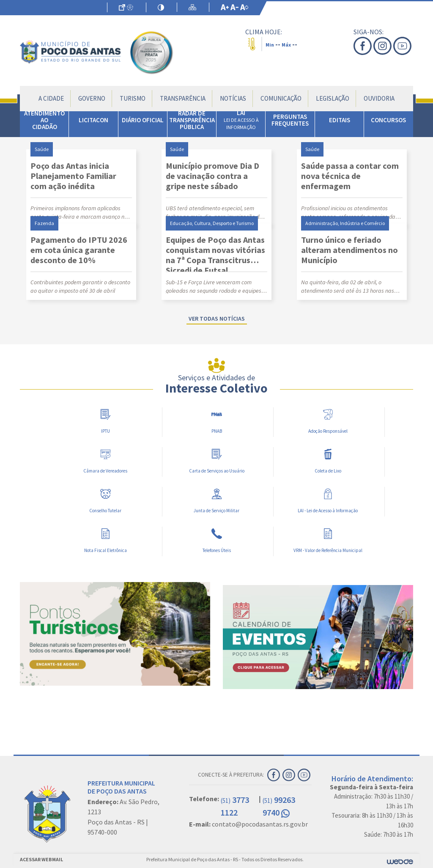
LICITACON (93, 120)
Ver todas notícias (217, 319)
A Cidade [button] (51, 98)
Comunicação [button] (281, 98)
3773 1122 (235, 806)
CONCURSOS (388, 120)
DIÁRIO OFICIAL (143, 120)
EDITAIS (340, 120)
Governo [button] (92, 98)
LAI (241, 119)
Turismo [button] (133, 98)
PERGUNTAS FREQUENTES (290, 120)
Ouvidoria (379, 98)
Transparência (183, 98)
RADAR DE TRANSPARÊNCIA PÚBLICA (192, 120)
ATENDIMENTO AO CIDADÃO (44, 120)
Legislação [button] (333, 98)
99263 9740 (279, 806)
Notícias (233, 98)
